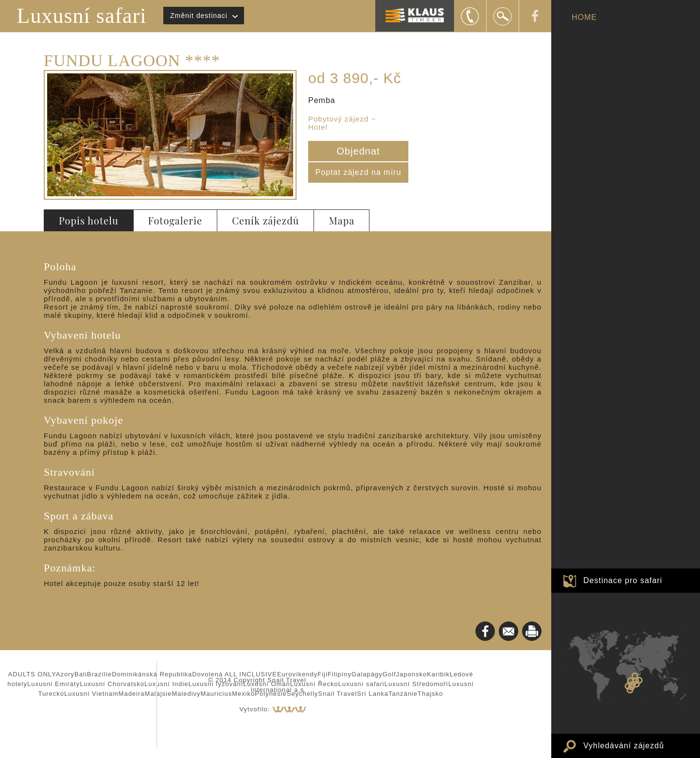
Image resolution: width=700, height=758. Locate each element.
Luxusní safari (82, 16)
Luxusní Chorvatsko (112, 684)
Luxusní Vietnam (91, 694)
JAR (630, 690)
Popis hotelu (89, 220)
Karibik (438, 674)
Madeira (132, 694)
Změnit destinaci (199, 16)
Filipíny (340, 674)
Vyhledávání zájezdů (624, 746)
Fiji (323, 674)
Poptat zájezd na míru (359, 172)
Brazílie (99, 674)
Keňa (635, 676)
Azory (65, 674)
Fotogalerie (175, 220)
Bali (81, 674)
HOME (584, 17)
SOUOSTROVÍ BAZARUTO (636, 684)
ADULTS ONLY (32, 674)
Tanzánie (403, 694)
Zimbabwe (632, 685)
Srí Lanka (373, 694)
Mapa (341, 220)
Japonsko (412, 674)
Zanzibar (639, 680)
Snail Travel (337, 694)
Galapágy (367, 674)
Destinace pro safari (623, 580)
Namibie (628, 686)
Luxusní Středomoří (416, 684)
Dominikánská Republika (152, 674)
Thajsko (430, 694)
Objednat (358, 151)
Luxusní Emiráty (53, 684)
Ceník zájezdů (265, 220)
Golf (389, 674)
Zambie (630, 681)
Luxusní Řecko (314, 684)
